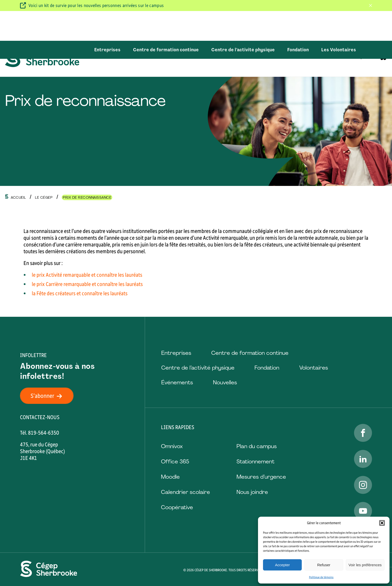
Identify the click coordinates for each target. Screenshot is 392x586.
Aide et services (213, 50)
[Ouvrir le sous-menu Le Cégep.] (315, 50)
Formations (165, 50)
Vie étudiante (262, 50)
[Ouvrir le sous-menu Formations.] (181, 50)
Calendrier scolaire (185, 492)
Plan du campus (257, 446)
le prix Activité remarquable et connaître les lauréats (87, 275)
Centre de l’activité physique (243, 20)
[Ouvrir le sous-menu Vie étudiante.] (279, 50)
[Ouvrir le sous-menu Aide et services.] (233, 50)
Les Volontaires (339, 20)
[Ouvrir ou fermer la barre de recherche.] (359, 50)
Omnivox (172, 446)
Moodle (170, 477)
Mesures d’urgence (261, 477)
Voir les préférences (365, 565)
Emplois (339, 50)
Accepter (282, 565)
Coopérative (177, 507)
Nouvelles (225, 382)
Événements (177, 382)
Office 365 (175, 462)
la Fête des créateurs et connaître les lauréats (80, 293)
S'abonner (49, 396)
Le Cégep (304, 50)
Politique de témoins (321, 577)
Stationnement (255, 462)
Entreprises (107, 20)
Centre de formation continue (166, 20)
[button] (382, 523)
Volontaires (314, 368)
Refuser (324, 565)
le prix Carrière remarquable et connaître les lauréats (87, 284)
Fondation (298, 20)
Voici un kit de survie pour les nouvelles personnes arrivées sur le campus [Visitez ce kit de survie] (96, 6)
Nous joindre (252, 492)
